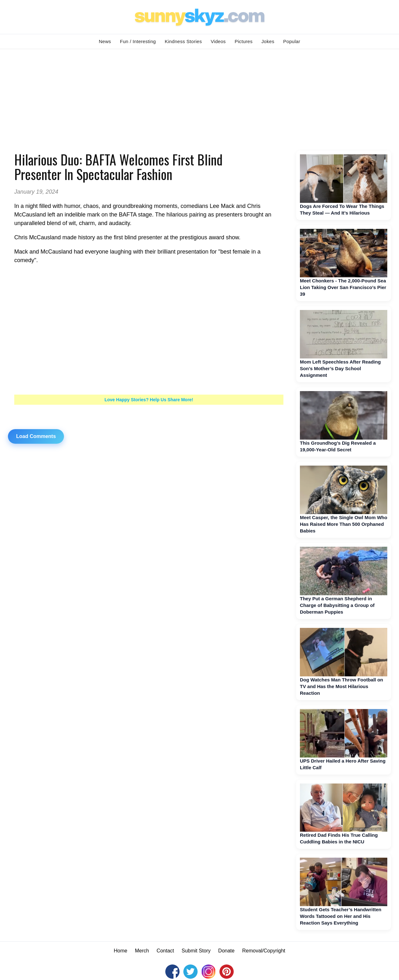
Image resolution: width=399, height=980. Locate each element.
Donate (226, 951)
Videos (218, 41)
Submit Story (196, 951)
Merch (142, 951)
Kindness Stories (183, 41)
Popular (292, 41)
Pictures (244, 41)
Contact (165, 951)
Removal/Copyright (264, 951)
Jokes (268, 41)
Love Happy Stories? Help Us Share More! (149, 400)
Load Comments (36, 436)
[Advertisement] (199, 97)
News (105, 41)
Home (120, 951)
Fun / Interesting (138, 41)
